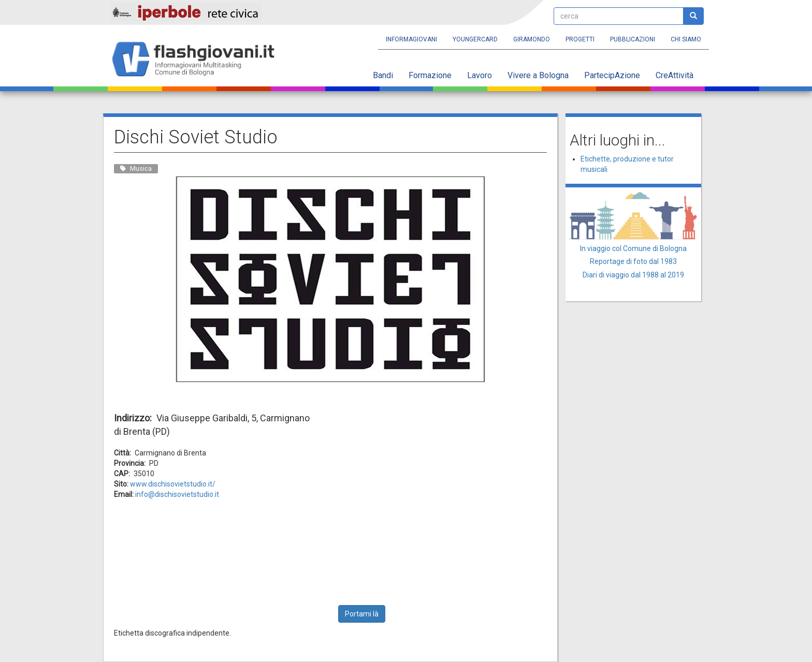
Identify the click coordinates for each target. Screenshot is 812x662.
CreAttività (675, 75)
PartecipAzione (612, 75)
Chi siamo (686, 39)
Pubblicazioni (633, 39)
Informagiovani (411, 39)
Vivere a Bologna (538, 75)
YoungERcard (475, 39)
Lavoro (480, 75)
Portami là (362, 614)
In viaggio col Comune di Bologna (633, 248)
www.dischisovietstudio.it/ (173, 484)
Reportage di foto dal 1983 (633, 261)
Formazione (430, 75)
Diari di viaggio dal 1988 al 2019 (633, 275)
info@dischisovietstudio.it (177, 494)
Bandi (383, 75)
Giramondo (532, 39)
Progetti (580, 39)
